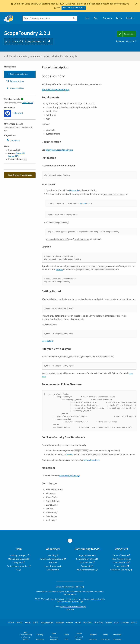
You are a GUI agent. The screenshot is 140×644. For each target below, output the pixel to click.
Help (87, 18)
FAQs (19, 570)
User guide (18, 563)
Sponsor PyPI (87, 566)
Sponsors (107, 18)
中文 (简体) (88, 623)
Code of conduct (120, 563)
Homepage (13, 140)
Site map (70, 609)
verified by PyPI (28, 103)
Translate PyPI (86, 563)
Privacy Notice (120, 566)
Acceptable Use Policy (120, 570)
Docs (96, 18)
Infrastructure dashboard (52, 559)
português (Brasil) (47, 623)
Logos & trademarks (53, 566)
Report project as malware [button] (20, 175)
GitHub (60, 270)
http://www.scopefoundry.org (56, 90)
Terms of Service (120, 555)
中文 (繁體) (99, 623)
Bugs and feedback (87, 555)
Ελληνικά (70, 623)
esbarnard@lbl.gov (68, 476)
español (19, 623)
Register (130, 18)
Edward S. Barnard (17, 155)
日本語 (35, 623)
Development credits (86, 570)
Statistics (53, 563)
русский (109, 623)
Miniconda (74, 190)
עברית (117, 623)
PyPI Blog (52, 555)
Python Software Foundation (69, 602)
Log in (119, 18)
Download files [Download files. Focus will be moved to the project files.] (15, 88)
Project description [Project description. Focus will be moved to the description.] (17, 74)
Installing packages (18, 555)
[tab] (20, 74)
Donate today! (70, 594)
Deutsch (78, 623)
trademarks (95, 599)
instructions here (92, 460)
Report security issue (121, 559)
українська (60, 623)
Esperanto (125, 623)
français (28, 623)
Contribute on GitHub (86, 559)
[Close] (136, 4)
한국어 (134, 623)
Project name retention (18, 566)
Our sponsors (53, 570)
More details (47, 341)
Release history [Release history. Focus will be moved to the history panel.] (15, 81)
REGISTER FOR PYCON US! (73, 8)
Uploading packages (18, 559)
